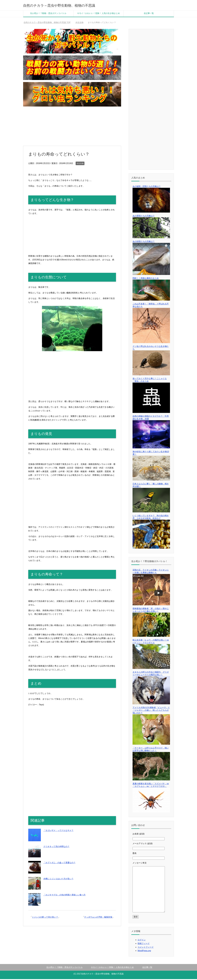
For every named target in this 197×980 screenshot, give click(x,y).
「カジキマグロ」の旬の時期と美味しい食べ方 (64, 896)
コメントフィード (146, 948)
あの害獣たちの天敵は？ (144, 217)
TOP (47, 23)
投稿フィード (144, 944)
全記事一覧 (149, 14)
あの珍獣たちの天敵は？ (144, 242)
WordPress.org (144, 952)
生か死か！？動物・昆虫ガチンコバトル (48, 14)
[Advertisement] (72, 127)
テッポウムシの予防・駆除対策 (98, 918)
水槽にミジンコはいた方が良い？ (58, 880)
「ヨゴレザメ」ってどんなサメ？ (58, 831)
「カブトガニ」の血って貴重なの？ (59, 863)
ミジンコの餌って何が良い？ (45, 918)
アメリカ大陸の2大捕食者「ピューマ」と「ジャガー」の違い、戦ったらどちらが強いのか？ (151, 711)
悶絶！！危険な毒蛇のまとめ (146, 279)
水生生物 (80, 164)
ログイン (142, 941)
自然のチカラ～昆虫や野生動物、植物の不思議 (71, 5)
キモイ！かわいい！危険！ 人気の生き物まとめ (98, 14)
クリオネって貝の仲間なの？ (56, 847)
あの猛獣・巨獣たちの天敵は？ (147, 187)
